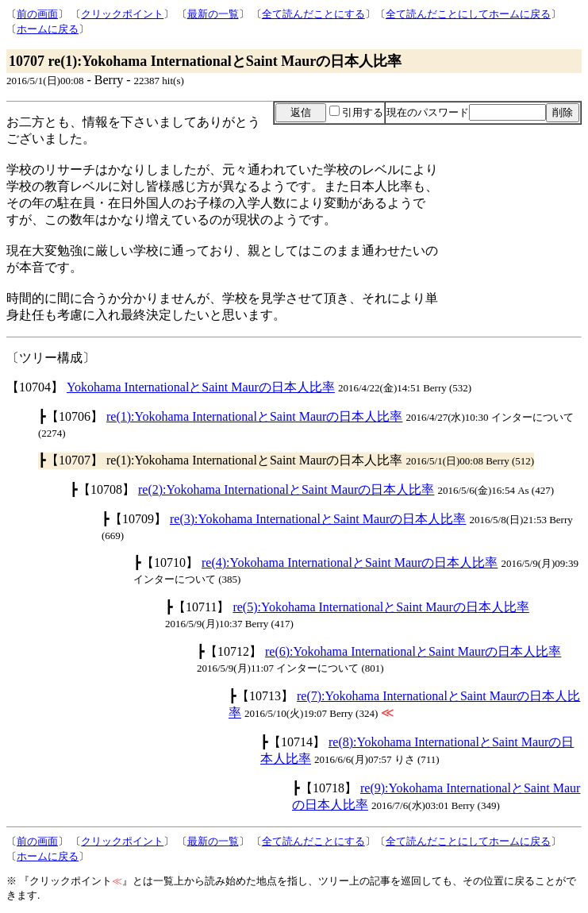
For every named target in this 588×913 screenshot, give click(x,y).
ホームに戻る (48, 29)
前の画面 (37, 14)
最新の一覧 (213, 14)
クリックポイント (122, 14)
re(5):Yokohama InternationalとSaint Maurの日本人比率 (380, 607)
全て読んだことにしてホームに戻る (468, 14)
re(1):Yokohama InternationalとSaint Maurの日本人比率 (254, 416)
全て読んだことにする (313, 14)
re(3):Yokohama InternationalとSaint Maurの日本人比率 (318, 519)
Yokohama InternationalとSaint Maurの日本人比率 (201, 387)
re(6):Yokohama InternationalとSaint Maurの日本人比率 (413, 651)
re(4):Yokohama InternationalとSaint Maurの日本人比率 (350, 562)
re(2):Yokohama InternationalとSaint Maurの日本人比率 (286, 489)
